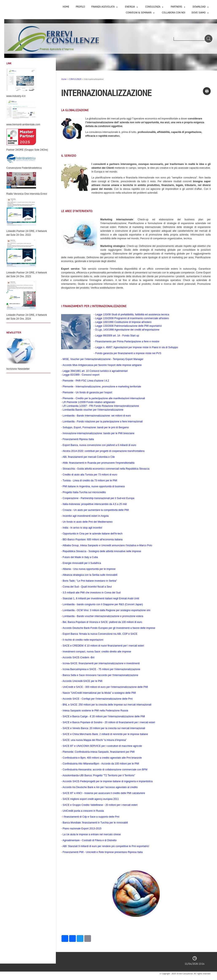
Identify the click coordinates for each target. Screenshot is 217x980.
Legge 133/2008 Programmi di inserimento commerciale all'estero (132, 318)
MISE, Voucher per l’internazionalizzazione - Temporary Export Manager (103, 359)
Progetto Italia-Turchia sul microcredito (84, 492)
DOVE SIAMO (200, 13)
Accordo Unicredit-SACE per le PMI (82, 681)
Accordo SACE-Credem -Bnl (78, 657)
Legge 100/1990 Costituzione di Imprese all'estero (123, 322)
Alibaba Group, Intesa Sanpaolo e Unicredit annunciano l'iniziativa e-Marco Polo (107, 545)
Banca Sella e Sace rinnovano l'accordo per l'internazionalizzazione (100, 675)
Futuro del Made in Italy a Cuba (80, 557)
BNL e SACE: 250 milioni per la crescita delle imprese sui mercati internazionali (107, 705)
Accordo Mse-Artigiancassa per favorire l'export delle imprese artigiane (102, 365)
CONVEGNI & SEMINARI (140, 13)
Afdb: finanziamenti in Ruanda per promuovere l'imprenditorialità (98, 463)
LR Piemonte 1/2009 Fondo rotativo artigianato (89, 402)
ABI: (106, 846)
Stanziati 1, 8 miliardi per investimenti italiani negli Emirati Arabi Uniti (101, 598)
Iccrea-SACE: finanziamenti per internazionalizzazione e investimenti (101, 663)
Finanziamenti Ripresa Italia (78, 439)
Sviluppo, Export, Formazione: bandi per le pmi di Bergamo (96, 427)
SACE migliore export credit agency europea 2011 (91, 799)
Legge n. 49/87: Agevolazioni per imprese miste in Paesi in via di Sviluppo (137, 347)
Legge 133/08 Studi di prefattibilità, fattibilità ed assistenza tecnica (132, 315)
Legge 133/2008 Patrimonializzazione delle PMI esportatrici (129, 326)
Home (66, 7)
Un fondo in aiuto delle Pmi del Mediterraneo (88, 522)
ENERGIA (131, 7)
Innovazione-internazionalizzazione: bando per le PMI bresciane (98, 433)
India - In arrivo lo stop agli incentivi (82, 528)
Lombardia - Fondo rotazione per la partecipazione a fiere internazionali (103, 422)
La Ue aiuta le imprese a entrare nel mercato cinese (92, 834)
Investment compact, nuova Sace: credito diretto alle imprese (97, 652)
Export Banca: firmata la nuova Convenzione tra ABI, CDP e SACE (100, 634)
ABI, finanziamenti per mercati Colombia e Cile (89, 457)
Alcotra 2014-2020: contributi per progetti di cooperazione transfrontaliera (104, 451)
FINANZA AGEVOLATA (104, 7)
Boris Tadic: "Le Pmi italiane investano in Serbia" (90, 581)
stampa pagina (207, 91)
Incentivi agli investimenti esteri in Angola (86, 516)
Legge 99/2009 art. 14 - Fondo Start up (117, 336)
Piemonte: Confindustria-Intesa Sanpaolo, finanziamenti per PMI (99, 752)
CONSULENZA (154, 7)
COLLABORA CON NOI (173, 13)
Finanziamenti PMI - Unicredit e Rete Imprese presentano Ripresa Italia (103, 852)
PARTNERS (178, 7)
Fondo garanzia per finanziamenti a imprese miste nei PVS (128, 353)
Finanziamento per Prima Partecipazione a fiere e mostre (127, 341)
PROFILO (80, 7)
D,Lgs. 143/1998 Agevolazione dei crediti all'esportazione (127, 330)
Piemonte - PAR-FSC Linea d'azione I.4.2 (86, 381)
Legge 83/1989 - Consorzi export (81, 375)
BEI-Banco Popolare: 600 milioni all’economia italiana (92, 540)
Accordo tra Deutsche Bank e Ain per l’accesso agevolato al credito (100, 787)
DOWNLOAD (201, 7)
